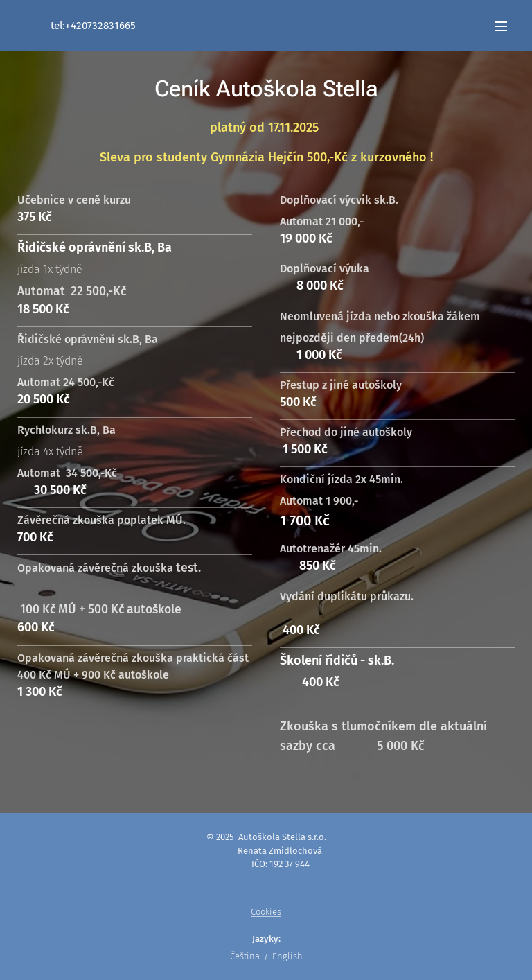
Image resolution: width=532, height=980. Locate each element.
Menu (501, 26)
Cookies (266, 912)
